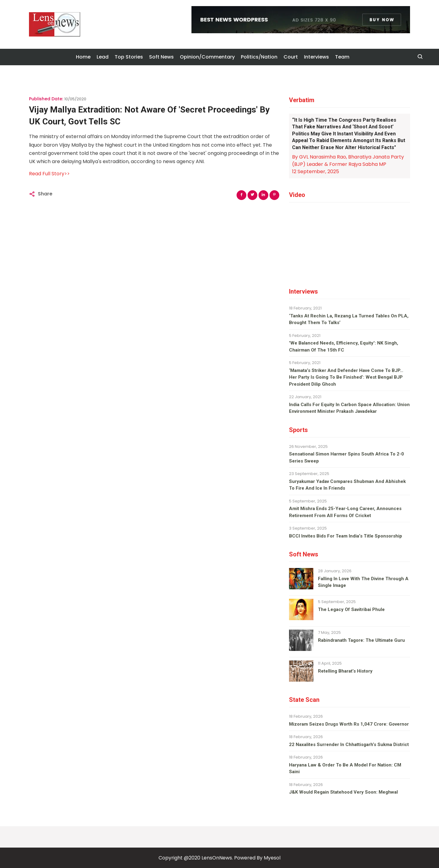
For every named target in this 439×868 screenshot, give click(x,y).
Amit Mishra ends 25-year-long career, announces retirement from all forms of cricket (345, 512)
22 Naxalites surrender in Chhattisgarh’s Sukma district (349, 745)
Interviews (316, 57)
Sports (298, 430)
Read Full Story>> (49, 174)
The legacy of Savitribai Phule (351, 609)
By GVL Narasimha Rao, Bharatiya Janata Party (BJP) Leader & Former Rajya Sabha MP (348, 161)
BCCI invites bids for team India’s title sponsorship (346, 536)
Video (297, 195)
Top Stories (129, 57)
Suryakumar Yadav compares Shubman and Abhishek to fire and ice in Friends (347, 485)
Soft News (161, 57)
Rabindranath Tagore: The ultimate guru (361, 640)
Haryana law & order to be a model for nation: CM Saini (345, 768)
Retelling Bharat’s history (345, 671)
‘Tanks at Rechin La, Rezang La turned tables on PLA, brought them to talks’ (349, 319)
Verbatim (302, 100)
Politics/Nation (259, 57)
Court (291, 57)
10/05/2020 (75, 99)
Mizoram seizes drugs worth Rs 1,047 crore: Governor (349, 724)
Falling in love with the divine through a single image (363, 582)
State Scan (304, 700)
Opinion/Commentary (207, 57)
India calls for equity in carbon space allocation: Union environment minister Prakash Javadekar (349, 408)
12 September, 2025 (316, 171)
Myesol (272, 858)
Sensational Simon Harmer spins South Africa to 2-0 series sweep (346, 457)
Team (342, 57)
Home (83, 57)
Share (45, 194)
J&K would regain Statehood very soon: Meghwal (343, 792)
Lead (103, 57)
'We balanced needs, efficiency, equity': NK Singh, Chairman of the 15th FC (344, 346)
